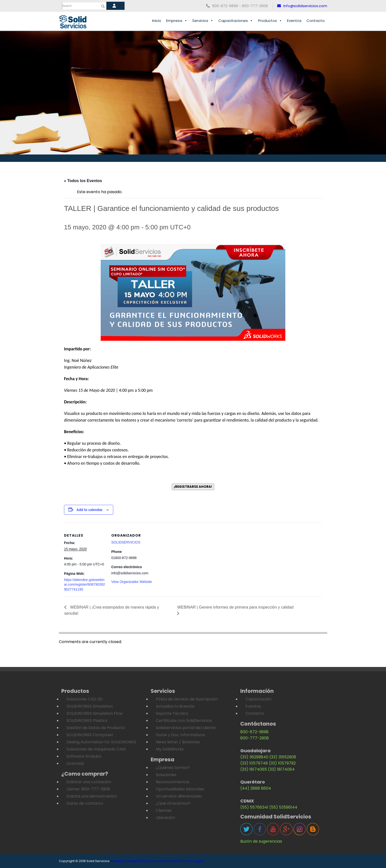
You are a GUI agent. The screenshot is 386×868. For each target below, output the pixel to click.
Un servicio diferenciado (179, 796)
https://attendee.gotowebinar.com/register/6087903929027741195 (85, 585)
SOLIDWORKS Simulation (90, 706)
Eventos (294, 21)
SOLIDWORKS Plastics (87, 721)
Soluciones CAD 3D (85, 699)
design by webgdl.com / (130, 861)
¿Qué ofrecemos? (173, 803)
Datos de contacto (85, 803)
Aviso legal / (195, 861)
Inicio (157, 21)
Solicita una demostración (92, 796)
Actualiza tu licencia (175, 706)
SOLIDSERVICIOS (126, 542)
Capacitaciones (236, 21)
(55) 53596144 (283, 807)
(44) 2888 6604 (256, 788)
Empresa (177, 21)
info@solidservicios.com (302, 6)
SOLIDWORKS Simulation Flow (95, 713)
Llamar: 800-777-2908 (88, 789)
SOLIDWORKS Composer (90, 735)
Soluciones (166, 775)
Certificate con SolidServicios (184, 721)
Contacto (316, 21)
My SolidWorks (170, 749)
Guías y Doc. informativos (180, 735)
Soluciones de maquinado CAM (96, 749)
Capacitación (258, 699)
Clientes (164, 810)
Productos (270, 21)
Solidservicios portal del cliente (186, 728)
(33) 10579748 (254, 763)
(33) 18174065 (254, 769)
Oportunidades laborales (180, 789)
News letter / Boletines (178, 742)
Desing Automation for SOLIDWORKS (101, 742)
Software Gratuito (84, 756)
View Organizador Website (132, 582)
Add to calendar (90, 510)
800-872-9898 (254, 732)
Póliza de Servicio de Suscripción (187, 699)
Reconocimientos (173, 782)
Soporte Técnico (172, 713)
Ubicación (165, 818)
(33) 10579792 (282, 763)
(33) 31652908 (283, 757)
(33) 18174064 (281, 769)
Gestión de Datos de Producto (96, 728)
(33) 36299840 (254, 757)
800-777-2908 (255, 738)
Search (67, 6)
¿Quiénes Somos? (173, 768)
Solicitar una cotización (89, 782)
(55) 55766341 (254, 807)
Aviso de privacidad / (167, 861)
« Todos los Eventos (83, 181)
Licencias (75, 763)
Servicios (203, 21)
